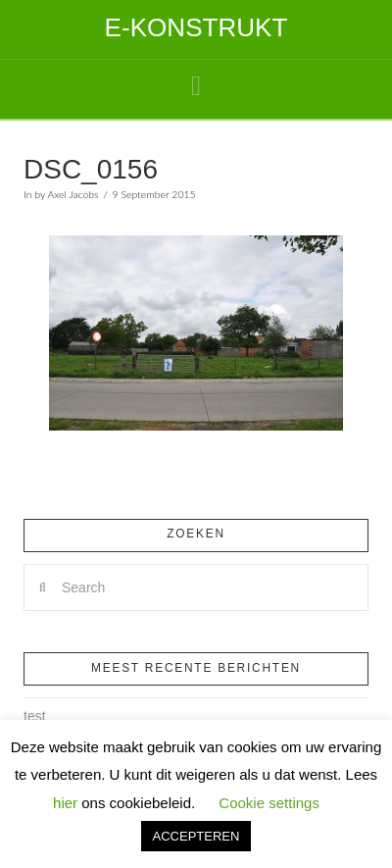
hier (65, 803)
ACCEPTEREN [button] (196, 836)
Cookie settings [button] (269, 803)
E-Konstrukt (196, 27)
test (35, 716)
